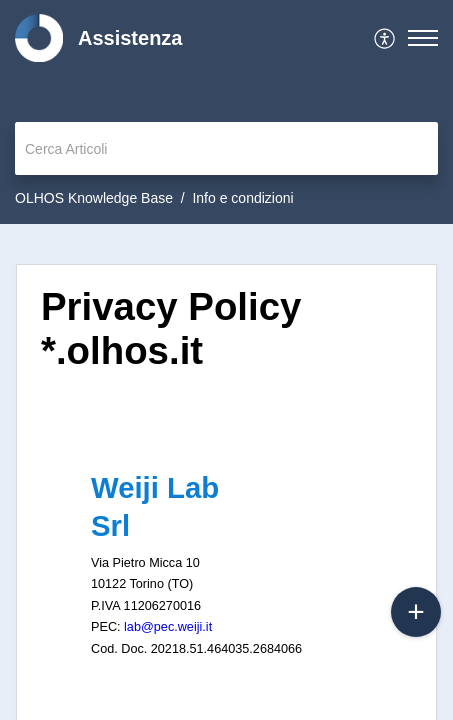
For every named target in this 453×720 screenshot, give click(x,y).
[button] (385, 38)
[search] (226, 148)
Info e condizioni (242, 198)
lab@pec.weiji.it (168, 627)
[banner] (226, 112)
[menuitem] (385, 38)
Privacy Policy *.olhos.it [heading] (171, 328)
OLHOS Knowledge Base (94, 198)
